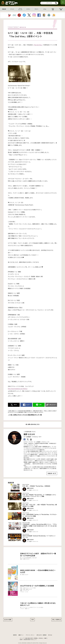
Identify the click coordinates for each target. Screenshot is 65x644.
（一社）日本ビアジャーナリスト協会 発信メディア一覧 (25, 415)
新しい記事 (56, 616)
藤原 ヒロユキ (29, 434)
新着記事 (4, 9)
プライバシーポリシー (30, 631)
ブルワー (37, 9)
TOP (32, 616)
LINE (40, 405)
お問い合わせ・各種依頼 (41, 631)
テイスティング (20, 9)
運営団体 (15, 631)
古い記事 (9, 616)
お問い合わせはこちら (33, 424)
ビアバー (28, 9)
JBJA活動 (53, 9)
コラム (45, 9)
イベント (12, 9)
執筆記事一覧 (51, 473)
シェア (28, 405)
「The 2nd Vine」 (38, 45)
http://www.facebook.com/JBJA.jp (18, 389)
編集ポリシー (21, 631)
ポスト (15, 405)
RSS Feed (50, 631)
